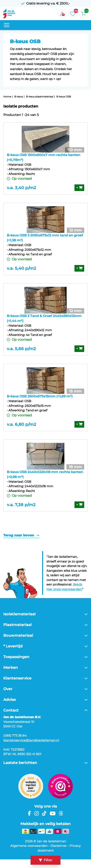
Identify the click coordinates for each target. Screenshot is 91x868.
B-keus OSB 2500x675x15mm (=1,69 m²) (40, 396)
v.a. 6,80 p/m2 (21, 424)
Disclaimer (58, 846)
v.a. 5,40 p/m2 (21, 268)
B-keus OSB (64, 97)
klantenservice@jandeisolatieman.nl (31, 740)
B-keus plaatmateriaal (40, 97)
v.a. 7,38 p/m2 (21, 505)
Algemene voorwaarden (29, 846)
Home (7, 97)
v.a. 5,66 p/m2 (21, 349)
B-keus (19, 97)
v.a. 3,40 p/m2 (21, 188)
